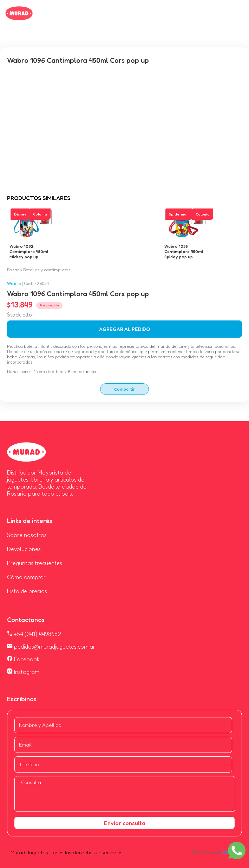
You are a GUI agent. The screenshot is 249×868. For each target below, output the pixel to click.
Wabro (14, 283)
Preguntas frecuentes (35, 563)
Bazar (13, 270)
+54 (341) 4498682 (34, 634)
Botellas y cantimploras (47, 270)
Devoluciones (24, 549)
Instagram (23, 672)
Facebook (23, 659)
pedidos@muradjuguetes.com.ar (51, 647)
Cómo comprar (26, 577)
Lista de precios (27, 591)
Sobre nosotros (27, 535)
